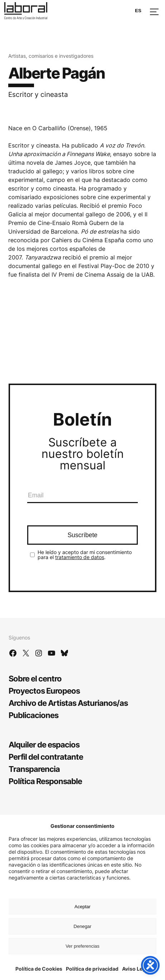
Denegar (83, 926)
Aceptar (82, 907)
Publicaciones (33, 715)
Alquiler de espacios (44, 745)
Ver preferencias (82, 946)
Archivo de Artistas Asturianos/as (68, 703)
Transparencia (34, 769)
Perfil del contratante (46, 757)
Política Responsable (45, 781)
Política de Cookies (39, 969)
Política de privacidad (92, 969)
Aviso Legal (136, 969)
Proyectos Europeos (44, 691)
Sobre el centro (35, 679)
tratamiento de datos (80, 557)
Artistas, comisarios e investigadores (51, 56)
